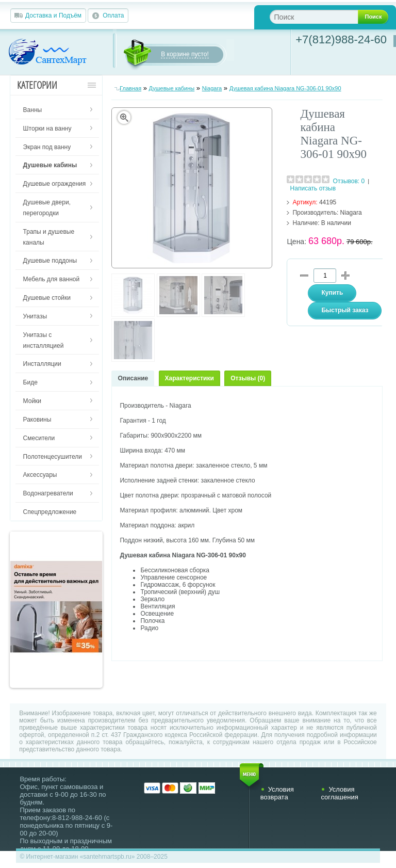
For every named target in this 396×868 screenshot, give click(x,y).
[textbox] (322, 17)
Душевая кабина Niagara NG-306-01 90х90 (285, 88)
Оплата (113, 15)
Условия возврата (277, 793)
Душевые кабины (172, 88)
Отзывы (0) (248, 378)
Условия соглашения (339, 793)
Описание (133, 378)
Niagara (212, 88)
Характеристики (189, 378)
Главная (130, 88)
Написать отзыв (313, 188)
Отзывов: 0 (349, 181)
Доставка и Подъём (53, 15)
